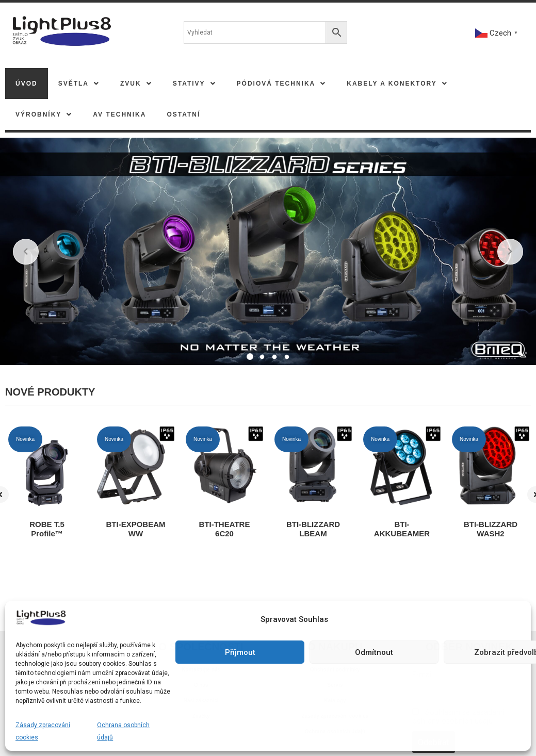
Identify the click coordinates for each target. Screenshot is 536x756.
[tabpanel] (268, 252)
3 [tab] (274, 357)
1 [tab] (250, 357)
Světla (79, 84)
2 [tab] (262, 357)
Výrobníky (44, 114)
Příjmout (240, 652)
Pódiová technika (282, 84)
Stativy (194, 84)
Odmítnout (374, 652)
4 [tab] (287, 357)
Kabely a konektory (397, 84)
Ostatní (183, 114)
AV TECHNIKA (119, 114)
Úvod (27, 84)
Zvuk (136, 84)
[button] (79, 84)
